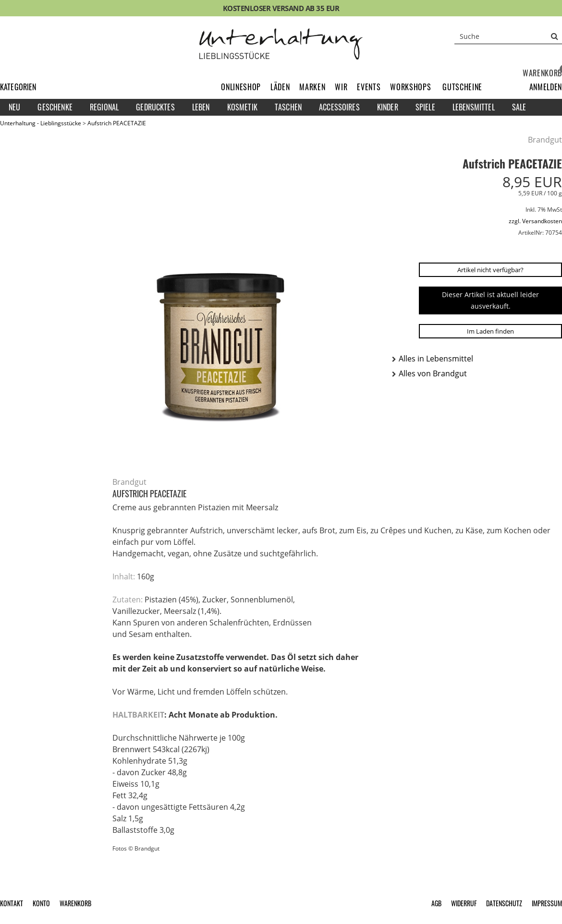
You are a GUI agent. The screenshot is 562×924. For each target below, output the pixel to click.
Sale (519, 107)
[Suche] (508, 36)
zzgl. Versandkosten (535, 221)
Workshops (410, 87)
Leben (201, 107)
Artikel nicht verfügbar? (490, 270)
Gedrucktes (155, 107)
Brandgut (545, 140)
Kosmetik (242, 107)
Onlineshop (241, 87)
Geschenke (55, 107)
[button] (546, 87)
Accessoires (339, 107)
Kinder (388, 107)
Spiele (425, 107)
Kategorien (18, 87)
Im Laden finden (490, 331)
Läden (280, 87)
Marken (312, 87)
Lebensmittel (474, 107)
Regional (104, 107)
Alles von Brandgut (433, 373)
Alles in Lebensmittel (436, 359)
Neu (14, 107)
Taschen (288, 107)
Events (369, 87)
